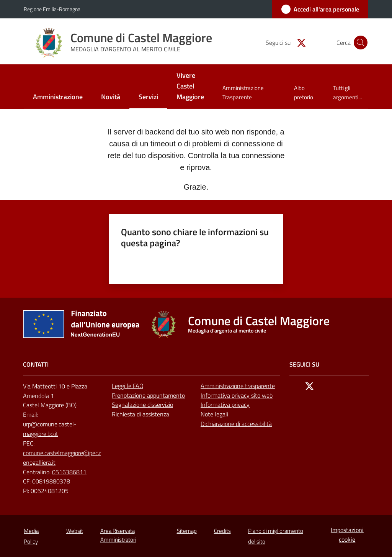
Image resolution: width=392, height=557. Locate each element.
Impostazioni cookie (347, 535)
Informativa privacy (225, 405)
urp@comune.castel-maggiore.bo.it (50, 429)
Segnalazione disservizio (142, 405)
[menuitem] (58, 97)
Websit (75, 531)
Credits (222, 531)
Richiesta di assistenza (140, 414)
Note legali (214, 414)
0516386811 (69, 472)
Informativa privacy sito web (237, 395)
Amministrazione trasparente (238, 386)
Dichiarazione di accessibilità (236, 424)
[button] (359, 43)
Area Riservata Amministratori (118, 535)
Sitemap (187, 531)
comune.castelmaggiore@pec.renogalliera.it (62, 458)
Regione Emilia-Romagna (52, 9)
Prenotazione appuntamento (148, 395)
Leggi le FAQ (128, 386)
